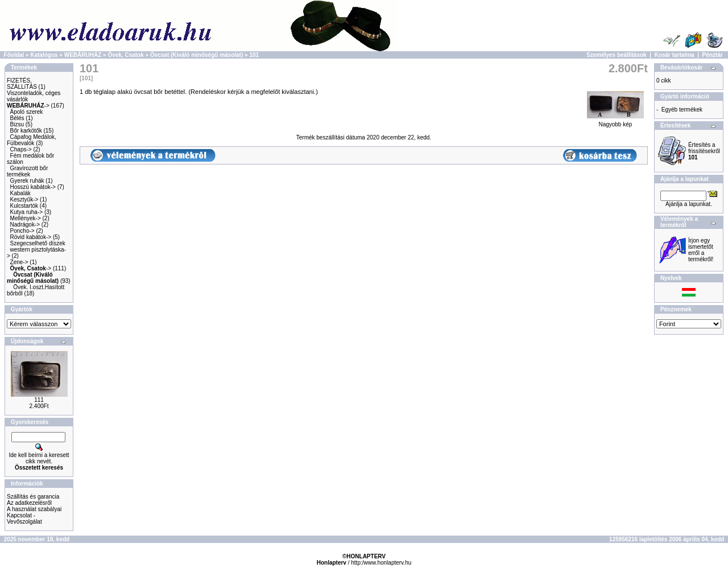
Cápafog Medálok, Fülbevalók (32, 140)
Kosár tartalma (675, 55)
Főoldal (14, 55)
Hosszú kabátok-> (33, 187)
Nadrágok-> (25, 225)
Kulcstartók (24, 206)
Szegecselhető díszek (38, 243)
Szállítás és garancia (33, 497)
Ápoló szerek (27, 112)
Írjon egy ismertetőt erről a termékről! (701, 250)
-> (28, 106)
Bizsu (17, 124)
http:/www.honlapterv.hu (381, 563)
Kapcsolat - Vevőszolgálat (24, 519)
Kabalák (20, 193)
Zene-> (19, 262)
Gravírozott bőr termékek (27, 171)
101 (254, 55)
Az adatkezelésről (29, 503)
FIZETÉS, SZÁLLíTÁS (22, 84)
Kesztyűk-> (24, 199)
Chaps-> (21, 149)
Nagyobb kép (615, 122)
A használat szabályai (34, 509)
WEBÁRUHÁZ (83, 55)
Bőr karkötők (26, 131)
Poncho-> (22, 231)
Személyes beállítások (617, 55)
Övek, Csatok (125, 55)
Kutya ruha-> (27, 212)
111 (39, 400)
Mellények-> (26, 218)
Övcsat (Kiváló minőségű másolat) (197, 55)
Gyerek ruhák (27, 181)
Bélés (17, 118)
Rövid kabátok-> (31, 237)
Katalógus (44, 55)
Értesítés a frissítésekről (704, 151)
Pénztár (713, 55)
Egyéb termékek (682, 110)
